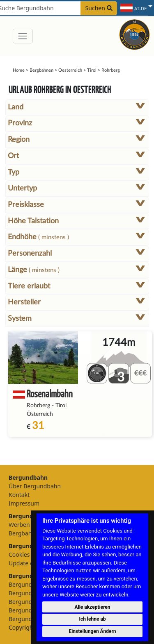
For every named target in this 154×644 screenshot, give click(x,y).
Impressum (24, 503)
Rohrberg (38, 406)
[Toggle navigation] (23, 36)
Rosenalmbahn (50, 393)
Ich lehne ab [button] (92, 619)
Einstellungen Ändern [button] (92, 631)
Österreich (40, 414)
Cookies (19, 554)
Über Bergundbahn (35, 486)
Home (19, 70)
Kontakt (19, 495)
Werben (19, 525)
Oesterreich (70, 70)
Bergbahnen (41, 70)
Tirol (92, 70)
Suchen (99, 8)
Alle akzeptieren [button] (92, 607)
